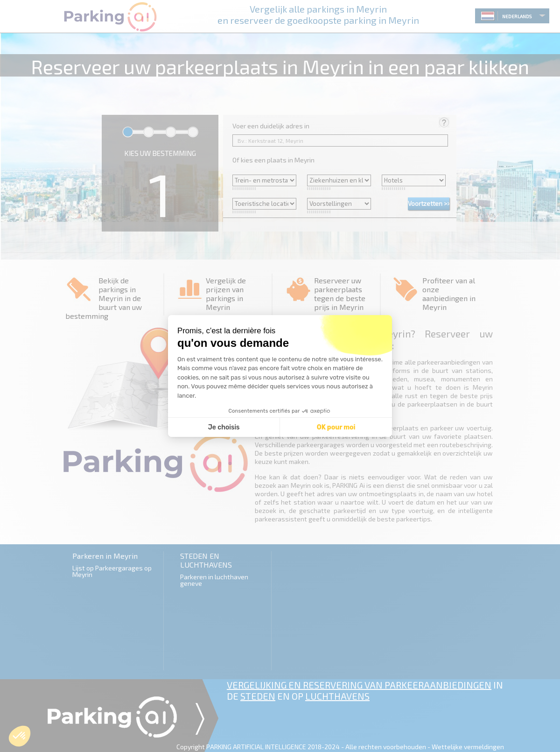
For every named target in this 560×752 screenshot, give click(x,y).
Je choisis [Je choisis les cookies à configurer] (224, 427)
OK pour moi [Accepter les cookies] (336, 427)
